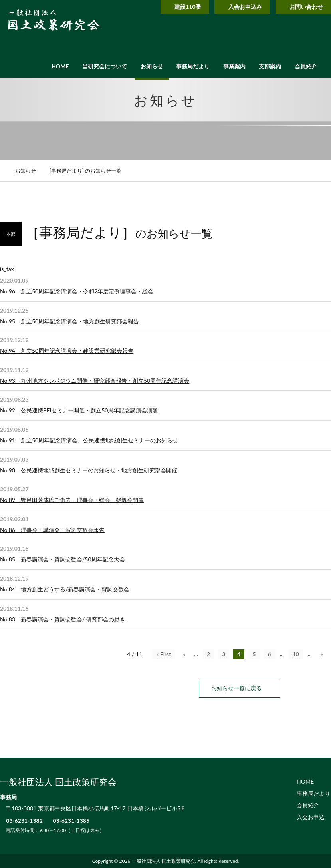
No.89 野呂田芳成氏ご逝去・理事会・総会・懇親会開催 (72, 500)
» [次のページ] (322, 654)
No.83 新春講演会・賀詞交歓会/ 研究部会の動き (63, 619)
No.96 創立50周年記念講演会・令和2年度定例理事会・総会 (77, 291)
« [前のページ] (184, 654)
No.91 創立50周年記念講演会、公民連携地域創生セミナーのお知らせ (89, 440)
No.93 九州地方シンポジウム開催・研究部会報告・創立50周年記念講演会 (95, 381)
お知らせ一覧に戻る (240, 688)
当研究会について (105, 66)
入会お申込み (237, 7)
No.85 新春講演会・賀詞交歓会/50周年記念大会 (62, 559)
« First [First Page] (164, 654)
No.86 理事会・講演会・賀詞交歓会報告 (52, 530)
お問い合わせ (301, 7)
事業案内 (234, 66)
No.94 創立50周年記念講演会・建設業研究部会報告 (67, 351)
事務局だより (193, 66)
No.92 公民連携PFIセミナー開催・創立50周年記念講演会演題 (79, 410)
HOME (60, 66)
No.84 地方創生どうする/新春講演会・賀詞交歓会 (65, 589)
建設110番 (176, 7)
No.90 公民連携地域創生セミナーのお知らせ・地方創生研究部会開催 (89, 470)
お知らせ (152, 66)
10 (296, 654)
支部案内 (270, 66)
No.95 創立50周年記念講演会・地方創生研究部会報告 (69, 321)
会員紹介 (306, 66)
